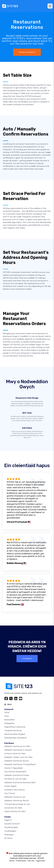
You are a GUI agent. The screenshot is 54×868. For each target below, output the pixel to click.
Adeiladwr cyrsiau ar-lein (15, 797)
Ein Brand (8, 838)
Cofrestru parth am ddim (15, 754)
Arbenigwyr (9, 835)
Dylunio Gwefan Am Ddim (15, 811)
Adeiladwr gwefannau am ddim (17, 746)
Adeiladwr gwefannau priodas (17, 775)
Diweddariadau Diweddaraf (15, 738)
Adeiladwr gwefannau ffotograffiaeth (20, 764)
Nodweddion (10, 720)
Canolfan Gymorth (12, 824)
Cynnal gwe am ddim (13, 808)
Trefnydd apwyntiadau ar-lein (17, 804)
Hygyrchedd (40, 861)
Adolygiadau (9, 723)
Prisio (7, 716)
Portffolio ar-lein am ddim (16, 779)
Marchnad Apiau (15, 734)
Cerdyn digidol (10, 786)
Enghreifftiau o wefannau (15, 727)
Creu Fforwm (10, 793)
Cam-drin (31, 861)
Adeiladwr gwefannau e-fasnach (18, 750)
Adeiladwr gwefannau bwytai (16, 801)
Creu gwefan (27, 659)
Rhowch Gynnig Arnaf (27, 52)
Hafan (7, 712)
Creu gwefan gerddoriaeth (15, 772)
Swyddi (11, 827)
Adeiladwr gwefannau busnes (17, 761)
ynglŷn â (8, 820)
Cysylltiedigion (10, 831)
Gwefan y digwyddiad (13, 768)
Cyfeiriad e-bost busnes (15, 790)
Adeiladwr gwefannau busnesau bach (20, 783)
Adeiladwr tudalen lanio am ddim (18, 757)
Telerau (12, 861)
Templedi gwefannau (13, 731)
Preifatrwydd (21, 861)
